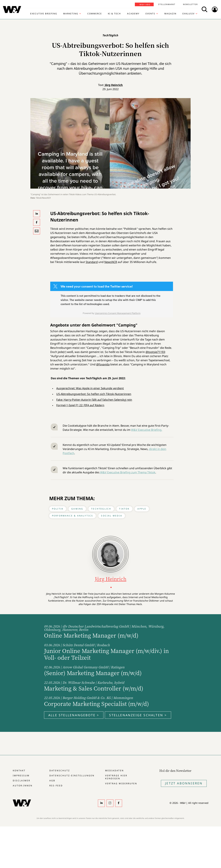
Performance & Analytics (73, 516)
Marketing (71, 14)
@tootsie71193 (155, 352)
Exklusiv (189, 14)
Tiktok (124, 509)
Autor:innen (23, 786)
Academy (133, 14)
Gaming (77, 509)
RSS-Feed (56, 786)
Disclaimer (21, 781)
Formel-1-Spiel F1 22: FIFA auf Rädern (80, 405)
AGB (52, 781)
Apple (142, 509)
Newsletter (190, 4)
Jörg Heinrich (114, 85)
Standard (92, 262)
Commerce (95, 14)
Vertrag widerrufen (121, 783)
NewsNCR (111, 262)
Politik (58, 509)
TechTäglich (101, 509)
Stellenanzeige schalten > (138, 715)
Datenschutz (60, 771)
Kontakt (19, 771)
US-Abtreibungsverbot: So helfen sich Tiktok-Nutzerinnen (94, 394)
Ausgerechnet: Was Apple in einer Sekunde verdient (90, 388)
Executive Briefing (44, 14)
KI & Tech (114, 14)
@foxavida (103, 364)
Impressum (21, 776)
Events (150, 14)
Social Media (112, 516)
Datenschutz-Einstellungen (72, 776)
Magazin (170, 14)
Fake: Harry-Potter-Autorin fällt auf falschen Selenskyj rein (94, 400)
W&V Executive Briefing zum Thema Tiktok (127, 472)
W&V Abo (145, 4)
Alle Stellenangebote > (74, 715)
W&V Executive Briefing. (147, 430)
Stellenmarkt (167, 4)
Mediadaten (114, 771)
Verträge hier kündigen (116, 777)
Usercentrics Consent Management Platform (118, 313)
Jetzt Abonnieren (184, 783)
